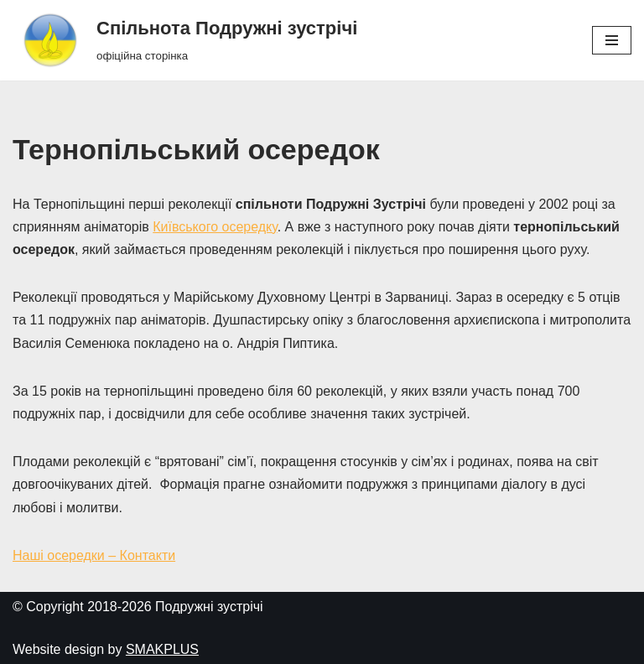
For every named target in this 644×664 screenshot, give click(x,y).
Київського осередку (215, 227)
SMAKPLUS (162, 649)
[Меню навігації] (612, 40)
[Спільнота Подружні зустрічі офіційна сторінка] (185, 40)
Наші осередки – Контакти (94, 555)
